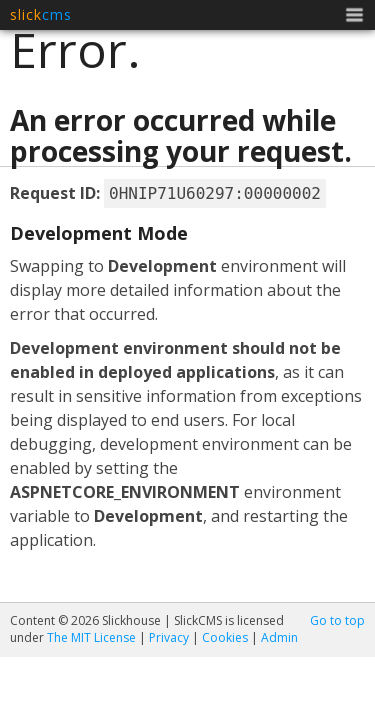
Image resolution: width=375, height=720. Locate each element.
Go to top (337, 621)
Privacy (169, 637)
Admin (279, 637)
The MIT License (91, 637)
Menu (354, 17)
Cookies (225, 637)
